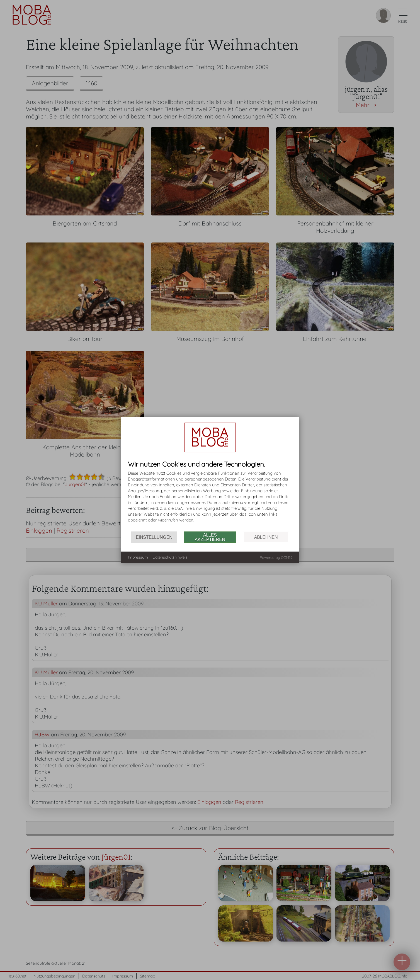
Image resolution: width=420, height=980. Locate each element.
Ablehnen (266, 537)
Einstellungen (154, 537)
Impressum (138, 557)
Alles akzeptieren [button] (210, 537)
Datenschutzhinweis (170, 557)
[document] (210, 496)
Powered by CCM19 (276, 557)
